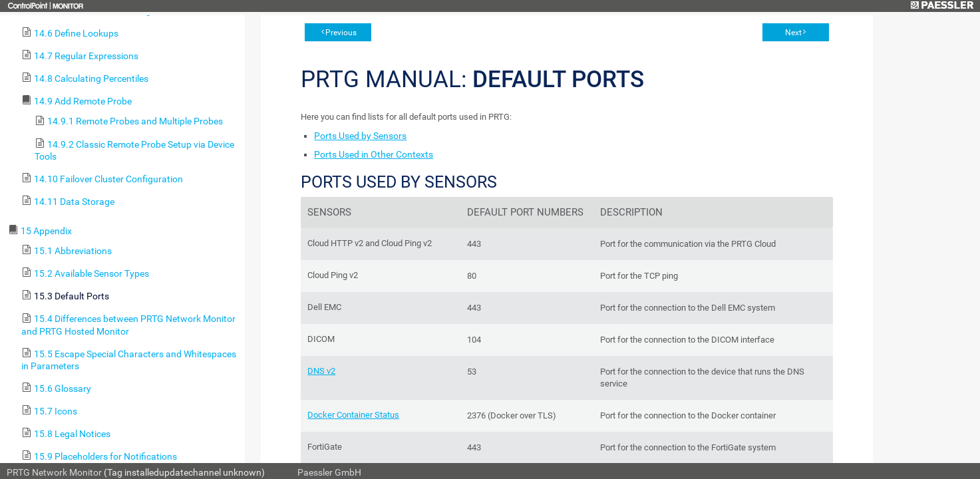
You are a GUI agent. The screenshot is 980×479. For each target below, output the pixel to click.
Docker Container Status (353, 415)
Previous (341, 33)
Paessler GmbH (329, 472)
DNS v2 (321, 371)
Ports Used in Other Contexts (374, 154)
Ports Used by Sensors (360, 136)
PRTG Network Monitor (54, 472)
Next (793, 33)
